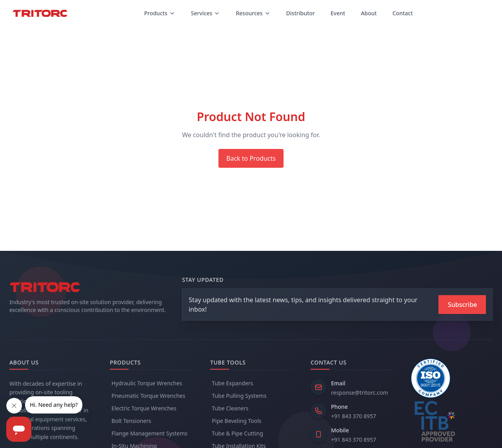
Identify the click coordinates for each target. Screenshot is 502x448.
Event (338, 13)
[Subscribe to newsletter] (462, 305)
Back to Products (251, 158)
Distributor (301, 13)
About (369, 13)
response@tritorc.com (359, 393)
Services (206, 13)
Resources (253, 13)
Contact (403, 13)
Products (159, 13)
